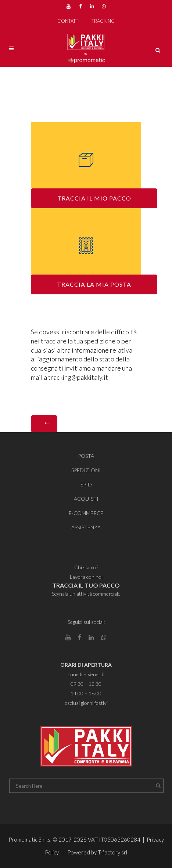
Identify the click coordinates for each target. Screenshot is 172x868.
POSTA (86, 456)
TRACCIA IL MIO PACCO (94, 198)
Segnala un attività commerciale (86, 594)
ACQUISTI (86, 499)
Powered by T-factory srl (97, 852)
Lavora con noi (86, 577)
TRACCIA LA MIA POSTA (94, 284)
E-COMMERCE (86, 513)
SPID (86, 484)
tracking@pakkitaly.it (78, 377)
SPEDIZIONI (86, 470)
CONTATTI (68, 21)
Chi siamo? (86, 567)
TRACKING (103, 21)
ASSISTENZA (86, 527)
